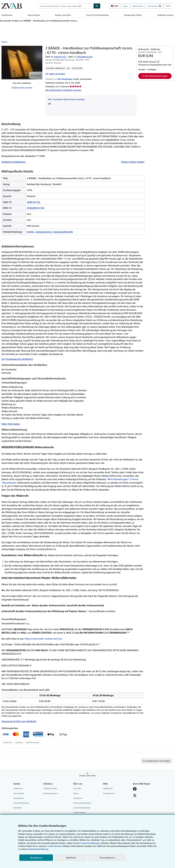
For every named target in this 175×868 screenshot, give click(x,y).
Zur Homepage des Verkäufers (17, 359)
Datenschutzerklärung (82, 803)
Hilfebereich (108, 788)
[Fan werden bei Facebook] (135, 789)
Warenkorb (18, 808)
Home (4, 42)
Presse (76, 793)
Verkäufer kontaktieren (14, 162)
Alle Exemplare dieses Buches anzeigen (66, 99)
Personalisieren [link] (107, 858)
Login (125, 6)
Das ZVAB (77, 788)
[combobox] (66, 6)
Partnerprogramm (51, 793)
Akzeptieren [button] (36, 858)
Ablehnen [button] (71, 858)
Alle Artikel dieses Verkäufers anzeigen (63, 90)
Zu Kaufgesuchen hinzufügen (156, 761)
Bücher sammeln (63, 15)
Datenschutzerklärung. (38, 849)
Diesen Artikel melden (133, 162)
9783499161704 (36, 208)
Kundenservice (109, 793)
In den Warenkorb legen (155, 76)
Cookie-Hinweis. (55, 846)
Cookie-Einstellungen (90, 843)
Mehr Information (11, 424)
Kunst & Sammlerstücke (97, 15)
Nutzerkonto (138, 6)
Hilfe (168, 6)
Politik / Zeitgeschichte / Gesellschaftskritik (50, 232)
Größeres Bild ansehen (22, 88)
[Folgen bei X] (135, 796)
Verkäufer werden (165, 15)
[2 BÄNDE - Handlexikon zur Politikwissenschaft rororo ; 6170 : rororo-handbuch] (22, 63)
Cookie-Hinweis (79, 812)
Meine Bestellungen (21, 803)
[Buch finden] (97, 6)
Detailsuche (7, 15)
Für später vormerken (55, 74)
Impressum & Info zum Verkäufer (19, 721)
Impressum (78, 798)
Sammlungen (34, 15)
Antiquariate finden (133, 15)
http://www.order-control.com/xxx (43, 639)
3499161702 (60, 57)
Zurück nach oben (87, 775)
